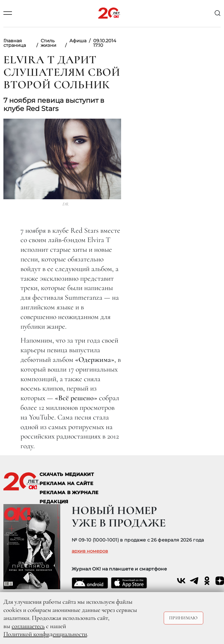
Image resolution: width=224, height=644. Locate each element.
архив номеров (90, 551)
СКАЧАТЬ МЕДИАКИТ (67, 474)
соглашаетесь (28, 626)
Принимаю (183, 618)
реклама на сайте (66, 483)
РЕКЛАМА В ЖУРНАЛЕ (69, 493)
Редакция (54, 502)
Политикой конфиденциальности (45, 634)
